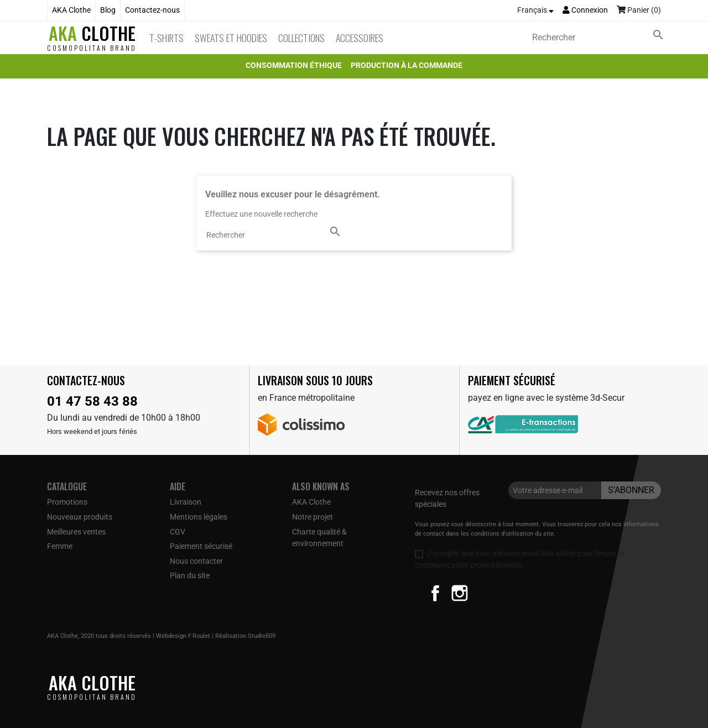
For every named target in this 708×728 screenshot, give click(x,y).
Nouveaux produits (80, 517)
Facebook (435, 593)
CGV (178, 532)
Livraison (186, 502)
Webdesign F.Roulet (183, 636)
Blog (108, 10)
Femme (60, 546)
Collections (301, 38)
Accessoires (360, 38)
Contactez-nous (152, 10)
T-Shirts (166, 38)
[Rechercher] (600, 38)
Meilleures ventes (76, 532)
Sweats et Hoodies (231, 38)
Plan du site (190, 575)
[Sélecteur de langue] (535, 11)
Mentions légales (199, 517)
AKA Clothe (71, 10)
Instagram (460, 593)
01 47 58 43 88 (92, 401)
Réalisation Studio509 (245, 636)
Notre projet (313, 517)
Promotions (67, 502)
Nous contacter (196, 561)
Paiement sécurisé (201, 546)
